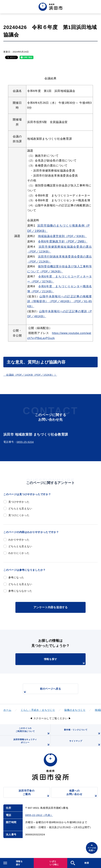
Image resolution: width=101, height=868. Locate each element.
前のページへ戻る (42, 691)
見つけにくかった (19, 515)
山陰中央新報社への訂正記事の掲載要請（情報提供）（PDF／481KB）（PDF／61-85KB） (60, 301)
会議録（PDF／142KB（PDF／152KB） (29, 375)
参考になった (16, 577)
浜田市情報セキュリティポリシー (32, 742)
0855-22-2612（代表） (39, 815)
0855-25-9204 (25, 442)
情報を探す (65, 661)
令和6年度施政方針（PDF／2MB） (63, 241)
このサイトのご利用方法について (33, 731)
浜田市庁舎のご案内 (34, 793)
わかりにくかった (19, 553)
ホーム (7, 710)
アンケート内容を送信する (50, 607)
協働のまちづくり (75, 710)
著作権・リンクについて (82, 732)
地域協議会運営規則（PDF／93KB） (62, 236)
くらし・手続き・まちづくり (38, 710)
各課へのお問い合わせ (82, 793)
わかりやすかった (19, 540)
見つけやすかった (19, 502)
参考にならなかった (20, 591)
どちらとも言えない (20, 508)
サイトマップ (85, 743)
